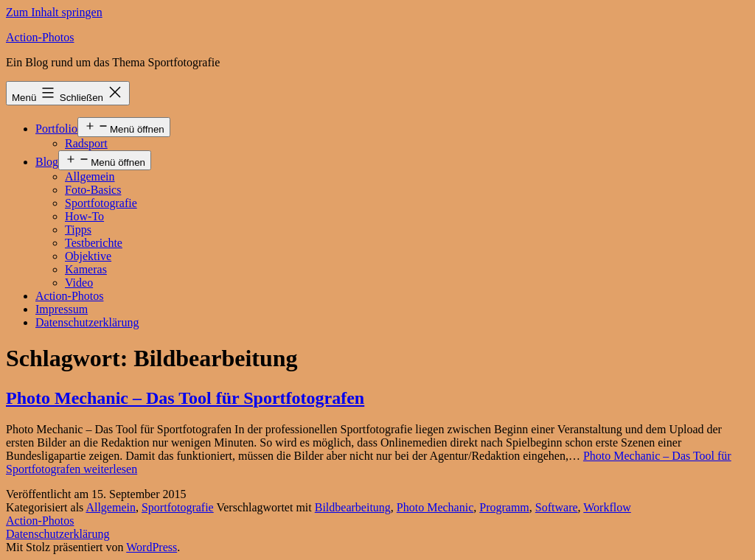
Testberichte (94, 243)
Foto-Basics (93, 190)
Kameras (86, 269)
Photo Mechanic (435, 507)
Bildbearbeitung (353, 507)
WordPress (152, 547)
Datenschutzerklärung (87, 322)
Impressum (62, 309)
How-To (84, 216)
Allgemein (90, 176)
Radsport (86, 143)
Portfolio (56, 129)
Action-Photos (40, 37)
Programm (504, 507)
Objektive (88, 256)
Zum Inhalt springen (54, 12)
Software (557, 507)
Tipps (78, 230)
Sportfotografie (101, 203)
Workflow (607, 507)
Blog (47, 162)
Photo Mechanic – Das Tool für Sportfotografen (185, 398)
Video (79, 283)
